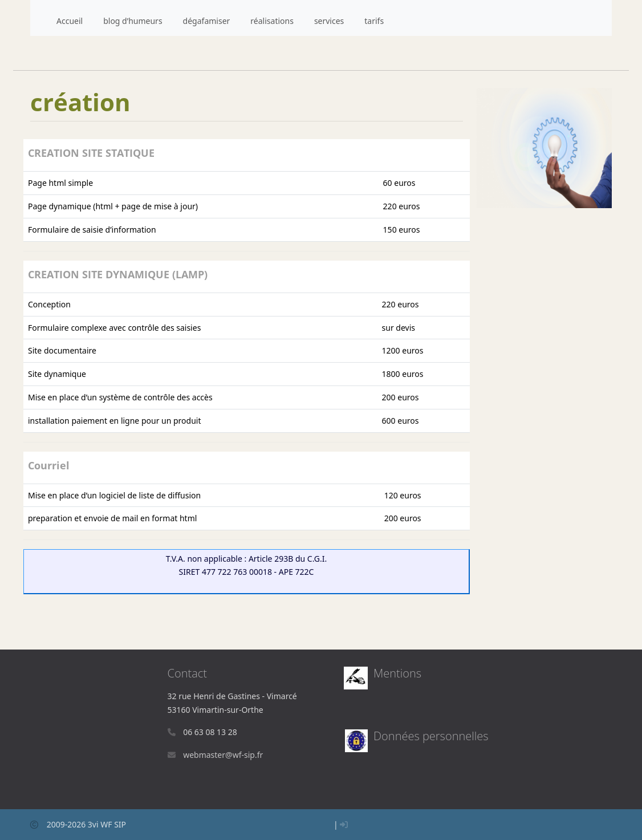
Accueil (70, 21)
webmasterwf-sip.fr (223, 755)
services (329, 21)
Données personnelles (431, 736)
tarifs (374, 21)
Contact (187, 673)
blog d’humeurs (133, 21)
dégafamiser (207, 21)
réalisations (272, 21)
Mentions (397, 673)
